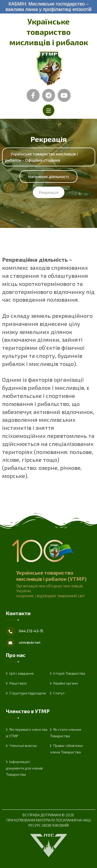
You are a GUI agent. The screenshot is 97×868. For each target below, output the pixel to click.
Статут (59, 693)
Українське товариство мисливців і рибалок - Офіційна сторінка (42, 157)
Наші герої (18, 683)
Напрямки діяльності (48, 176)
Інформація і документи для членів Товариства (24, 768)
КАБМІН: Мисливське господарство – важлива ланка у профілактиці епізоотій (48, 7)
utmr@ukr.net (30, 642)
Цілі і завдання (21, 673)
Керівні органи (66, 683)
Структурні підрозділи (28, 693)
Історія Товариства (69, 673)
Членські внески (23, 745)
